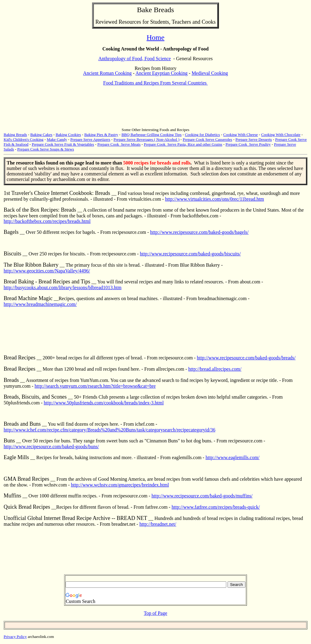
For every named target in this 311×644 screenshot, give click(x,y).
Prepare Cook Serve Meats (119, 144)
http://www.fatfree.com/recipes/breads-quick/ (216, 507)
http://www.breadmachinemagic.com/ (40, 304)
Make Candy (57, 139)
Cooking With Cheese (241, 135)
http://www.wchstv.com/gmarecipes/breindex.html (120, 485)
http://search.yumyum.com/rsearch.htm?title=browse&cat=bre (95, 386)
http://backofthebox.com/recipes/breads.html (47, 221)
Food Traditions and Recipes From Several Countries (155, 83)
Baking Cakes (41, 135)
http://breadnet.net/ (158, 524)
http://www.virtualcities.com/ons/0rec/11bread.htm (214, 199)
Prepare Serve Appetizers (90, 139)
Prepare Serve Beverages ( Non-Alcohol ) (147, 139)
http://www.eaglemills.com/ (233, 457)
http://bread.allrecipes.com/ (215, 369)
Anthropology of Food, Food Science (135, 59)
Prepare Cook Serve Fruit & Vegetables (63, 144)
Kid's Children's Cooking (24, 139)
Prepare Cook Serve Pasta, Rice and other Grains (183, 144)
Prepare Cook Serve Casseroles (208, 139)
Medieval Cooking (210, 73)
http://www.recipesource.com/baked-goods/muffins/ (202, 496)
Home (156, 37)
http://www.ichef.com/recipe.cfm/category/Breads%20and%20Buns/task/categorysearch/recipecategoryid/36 (109, 430)
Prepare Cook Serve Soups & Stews (46, 149)
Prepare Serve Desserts (254, 139)
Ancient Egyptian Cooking (162, 73)
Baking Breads (15, 135)
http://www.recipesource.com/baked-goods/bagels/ (199, 232)
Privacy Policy (15, 637)
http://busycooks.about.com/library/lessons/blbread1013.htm (63, 287)
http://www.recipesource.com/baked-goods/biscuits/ (190, 254)
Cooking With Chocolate (281, 135)
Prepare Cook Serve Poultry (248, 144)
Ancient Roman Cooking (108, 73)
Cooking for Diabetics (203, 135)
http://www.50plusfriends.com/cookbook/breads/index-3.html (104, 403)
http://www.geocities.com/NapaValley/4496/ (47, 271)
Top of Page (155, 613)
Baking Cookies (68, 135)
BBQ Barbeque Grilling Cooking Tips (152, 135)
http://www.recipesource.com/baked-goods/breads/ (246, 358)
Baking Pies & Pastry (101, 135)
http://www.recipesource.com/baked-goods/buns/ (51, 447)
